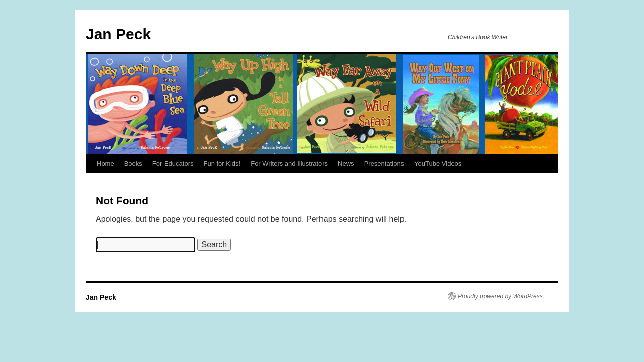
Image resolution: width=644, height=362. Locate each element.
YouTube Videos (438, 164)
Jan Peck (118, 34)
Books (133, 164)
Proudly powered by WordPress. (501, 296)
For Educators (173, 164)
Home (105, 164)
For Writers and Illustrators (289, 164)
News (346, 164)
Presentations (384, 164)
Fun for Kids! (222, 164)
